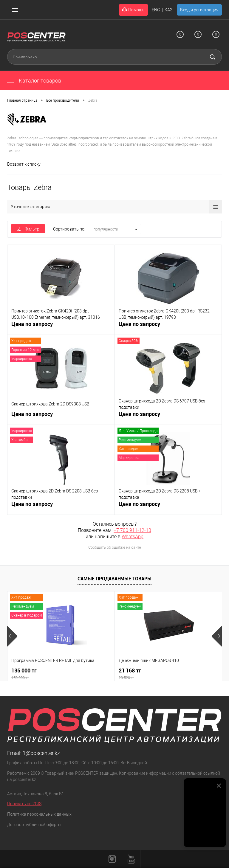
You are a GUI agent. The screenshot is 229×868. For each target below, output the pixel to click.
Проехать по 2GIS (24, 804)
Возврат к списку (24, 164)
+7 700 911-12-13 (132, 530)
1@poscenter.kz (41, 753)
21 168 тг (168, 674)
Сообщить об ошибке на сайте (115, 547)
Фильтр (28, 229)
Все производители (63, 100)
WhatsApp (133, 537)
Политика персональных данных (39, 814)
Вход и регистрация (199, 10)
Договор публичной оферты (34, 825)
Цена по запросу (32, 327)
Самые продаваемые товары (114, 579)
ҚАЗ (168, 10)
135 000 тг (61, 674)
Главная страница (22, 100)
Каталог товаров (34, 81)
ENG (156, 10)
